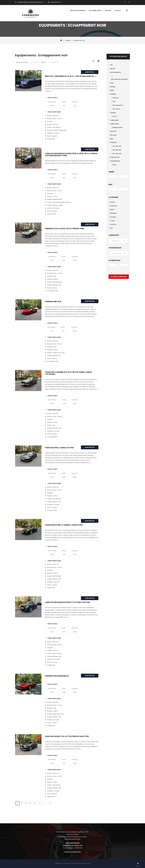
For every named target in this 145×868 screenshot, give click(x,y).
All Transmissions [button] (117, 254)
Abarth (113, 69)
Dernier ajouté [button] (52, 62)
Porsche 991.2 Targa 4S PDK (59, 448)
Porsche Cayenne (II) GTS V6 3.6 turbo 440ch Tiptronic (69, 373)
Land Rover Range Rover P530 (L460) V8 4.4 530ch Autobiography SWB (71, 154)
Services (108, 11)
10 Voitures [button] (34, 62)
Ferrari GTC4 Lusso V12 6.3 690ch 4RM (64, 228)
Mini (112, 139)
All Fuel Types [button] (116, 241)
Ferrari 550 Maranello (57, 676)
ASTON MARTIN (115, 72)
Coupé (112, 221)
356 (111, 65)
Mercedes (113, 135)
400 (114, 102)
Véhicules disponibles (78, 11)
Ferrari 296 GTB (53, 302)
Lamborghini (114, 120)
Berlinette (114, 206)
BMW (112, 91)
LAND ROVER (115, 124)
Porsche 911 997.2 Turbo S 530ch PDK (64, 525)
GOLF (114, 165)
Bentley (113, 87)
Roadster (113, 224)
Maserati (113, 131)
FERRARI (113, 94)
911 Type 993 (117, 150)
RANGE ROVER (118, 128)
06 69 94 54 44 (54, 2)
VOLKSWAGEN (115, 161)
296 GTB (115, 98)
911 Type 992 (117, 146)
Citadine (113, 217)
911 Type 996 (117, 154)
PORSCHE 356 (115, 157)
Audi (112, 83)
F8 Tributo (116, 109)
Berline (113, 202)
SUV (112, 228)
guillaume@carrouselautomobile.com (29, 2)
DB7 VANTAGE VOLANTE (119, 79)
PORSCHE (113, 143)
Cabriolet (113, 213)
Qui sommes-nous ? (95, 11)
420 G (115, 117)
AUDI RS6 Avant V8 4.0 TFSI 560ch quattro (67, 736)
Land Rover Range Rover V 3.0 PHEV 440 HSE (67, 602)
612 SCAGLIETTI (118, 105)
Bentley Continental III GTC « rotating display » (70, 76)
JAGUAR (113, 113)
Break (112, 210)
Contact (118, 11)
